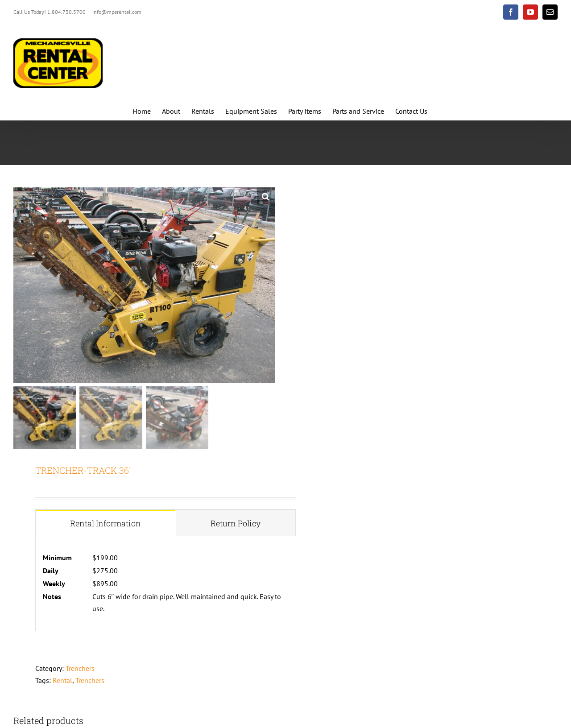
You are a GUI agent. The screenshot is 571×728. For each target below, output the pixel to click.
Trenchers (80, 668)
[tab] (106, 523)
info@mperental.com (117, 12)
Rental (62, 680)
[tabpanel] (166, 583)
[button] (266, 196)
